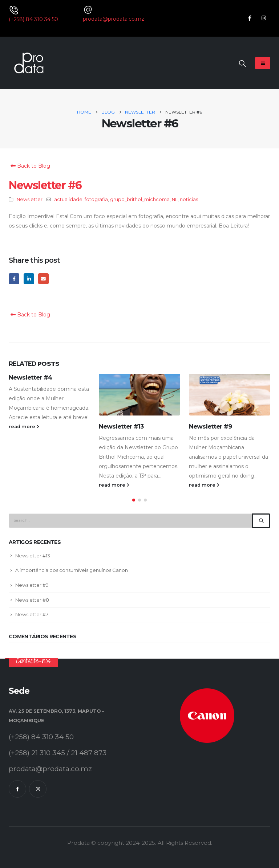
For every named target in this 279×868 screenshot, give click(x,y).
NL (175, 199)
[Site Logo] (29, 63)
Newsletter (30, 199)
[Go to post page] (139, 395)
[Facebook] (250, 18)
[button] (242, 64)
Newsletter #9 (210, 426)
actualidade (68, 199)
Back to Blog (29, 166)
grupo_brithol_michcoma (140, 199)
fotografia (96, 199)
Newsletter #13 (121, 426)
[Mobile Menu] (263, 63)
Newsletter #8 (32, 600)
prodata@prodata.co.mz (114, 19)
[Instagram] (264, 18)
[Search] (261, 521)
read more (24, 427)
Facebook (14, 279)
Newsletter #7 (32, 615)
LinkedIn (29, 279)
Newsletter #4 (30, 377)
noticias (189, 199)
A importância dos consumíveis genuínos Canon (72, 571)
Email (43, 279)
